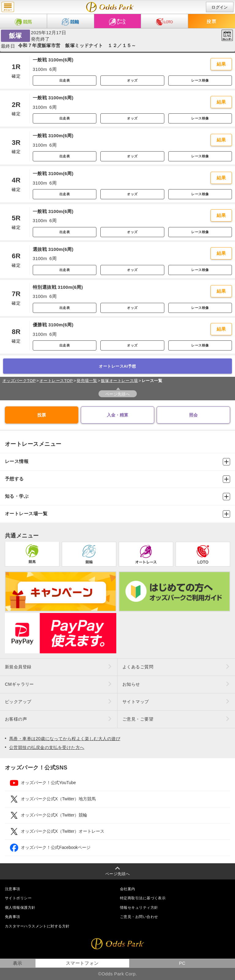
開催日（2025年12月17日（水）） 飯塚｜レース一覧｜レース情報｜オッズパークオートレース (110, 7)
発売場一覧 (87, 381)
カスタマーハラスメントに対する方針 (37, 926)
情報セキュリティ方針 (139, 908)
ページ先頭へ (118, 394)
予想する (117, 479)
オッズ (132, 80)
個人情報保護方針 (20, 908)
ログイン (220, 7)
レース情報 (117, 462)
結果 (221, 64)
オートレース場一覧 (117, 514)
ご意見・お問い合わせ (139, 917)
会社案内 (128, 889)
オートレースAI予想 (117, 366)
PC (182, 963)
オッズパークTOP (19, 381)
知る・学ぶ (117, 497)
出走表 (65, 80)
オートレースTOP (56, 381)
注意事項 (13, 889)
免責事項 (13, 917)
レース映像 (200, 80)
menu (8, 7)
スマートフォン (82, 963)
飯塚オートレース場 (119, 381)
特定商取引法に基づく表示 (143, 898)
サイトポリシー (18, 898)
